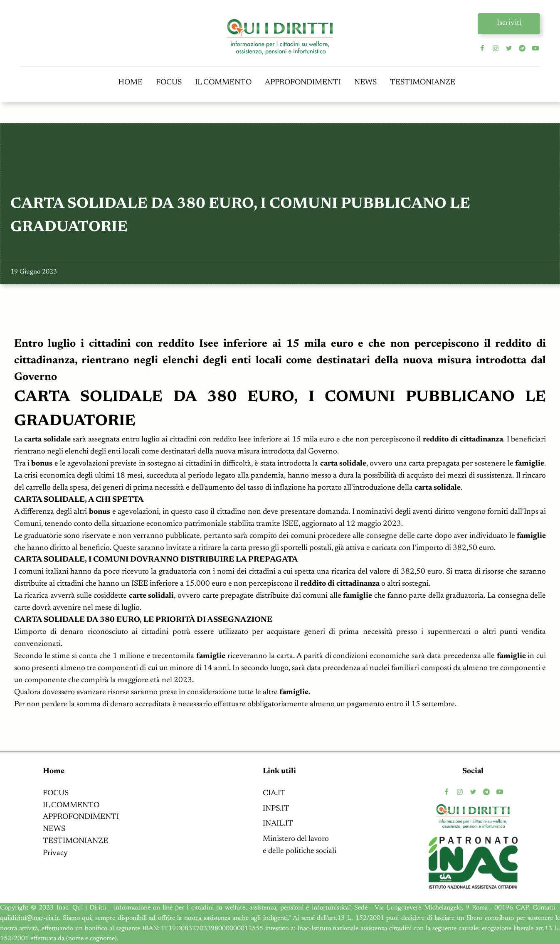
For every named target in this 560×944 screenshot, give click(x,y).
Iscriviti (509, 23)
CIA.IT (274, 793)
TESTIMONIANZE (423, 83)
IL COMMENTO (223, 83)
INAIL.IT (278, 824)
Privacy (55, 853)
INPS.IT (276, 809)
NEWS (365, 83)
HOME (130, 83)
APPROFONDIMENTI (303, 83)
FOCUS (169, 83)
